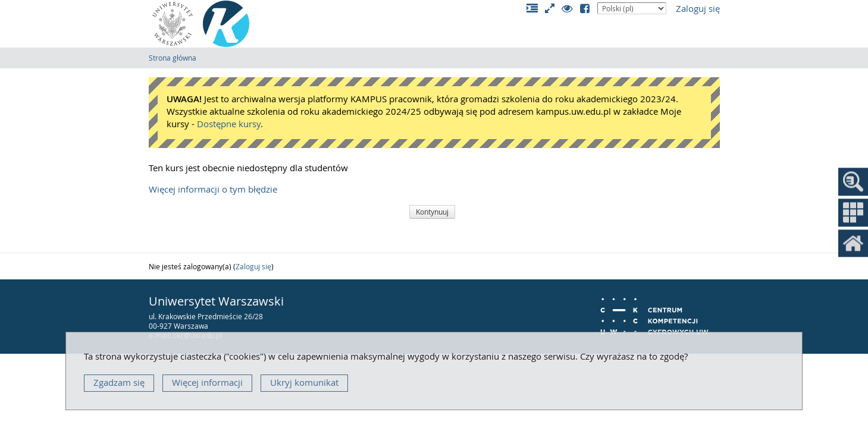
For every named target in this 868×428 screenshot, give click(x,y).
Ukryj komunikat (304, 383)
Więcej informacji (207, 383)
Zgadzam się (119, 383)
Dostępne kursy (229, 124)
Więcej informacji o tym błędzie (213, 189)
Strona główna (173, 58)
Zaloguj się (698, 9)
